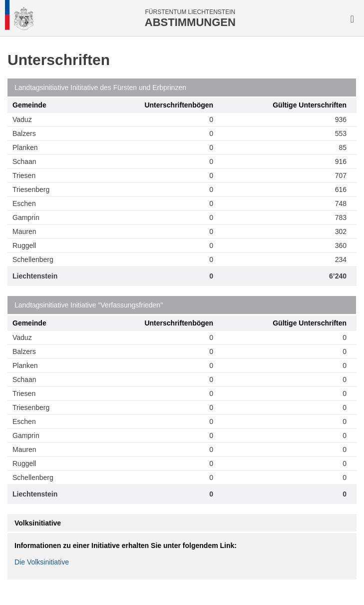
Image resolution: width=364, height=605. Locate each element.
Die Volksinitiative (42, 562)
